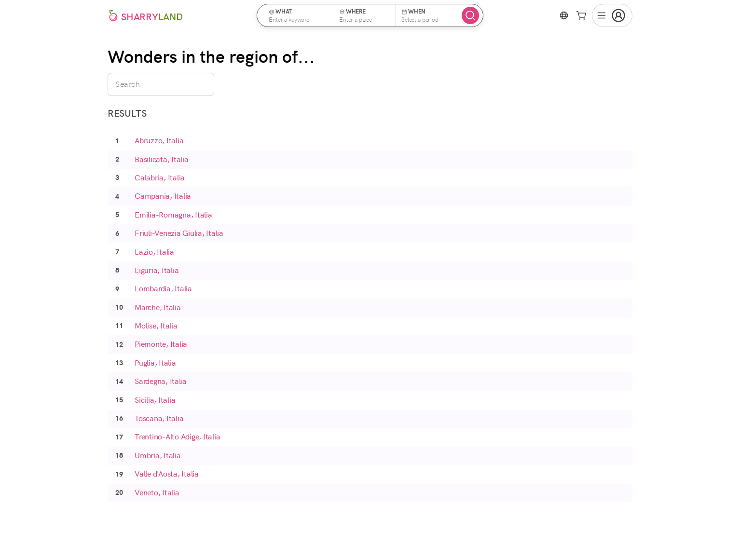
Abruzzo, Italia (159, 141)
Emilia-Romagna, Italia (173, 215)
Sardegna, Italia (161, 381)
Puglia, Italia (155, 363)
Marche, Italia (158, 307)
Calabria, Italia (160, 178)
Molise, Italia (156, 326)
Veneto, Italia (157, 493)
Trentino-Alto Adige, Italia (177, 437)
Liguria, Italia (157, 270)
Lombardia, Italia (163, 289)
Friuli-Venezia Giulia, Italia (179, 233)
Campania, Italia (163, 196)
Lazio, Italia (154, 252)
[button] (298, 15)
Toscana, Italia (159, 418)
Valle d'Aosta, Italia (167, 474)
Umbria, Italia (158, 456)
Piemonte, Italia (161, 344)
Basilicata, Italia (162, 159)
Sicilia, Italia (155, 400)
